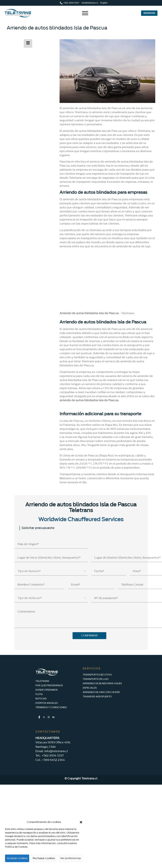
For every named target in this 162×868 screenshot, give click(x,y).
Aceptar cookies (17, 858)
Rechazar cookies (44, 858)
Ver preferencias (71, 858)
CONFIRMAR (89, 636)
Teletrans (128, 313)
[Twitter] (44, 717)
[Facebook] (39, 717)
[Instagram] (49, 717)
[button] (81, 822)
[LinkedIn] (53, 717)
